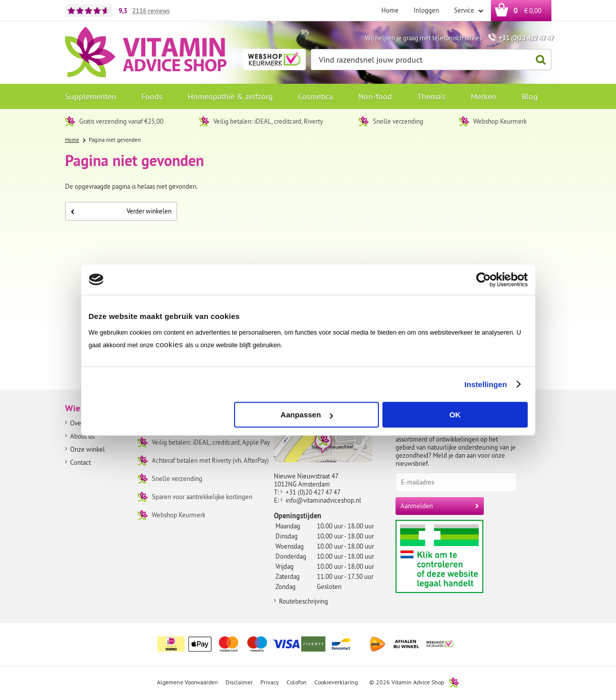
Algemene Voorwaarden (187, 682)
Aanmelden (417, 506)
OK (455, 415)
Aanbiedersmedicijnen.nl (459, 556)
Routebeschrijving (303, 601)
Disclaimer (239, 682)
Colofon (297, 682)
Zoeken (538, 60)
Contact (80, 462)
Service (465, 10)
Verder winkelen (121, 211)
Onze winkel (88, 449)
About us (82, 436)
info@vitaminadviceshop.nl (323, 500)
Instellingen (486, 384)
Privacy (270, 682)
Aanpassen (307, 415)
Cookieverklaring (336, 682)
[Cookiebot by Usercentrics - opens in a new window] (484, 280)
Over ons (82, 423)
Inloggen (426, 10)
